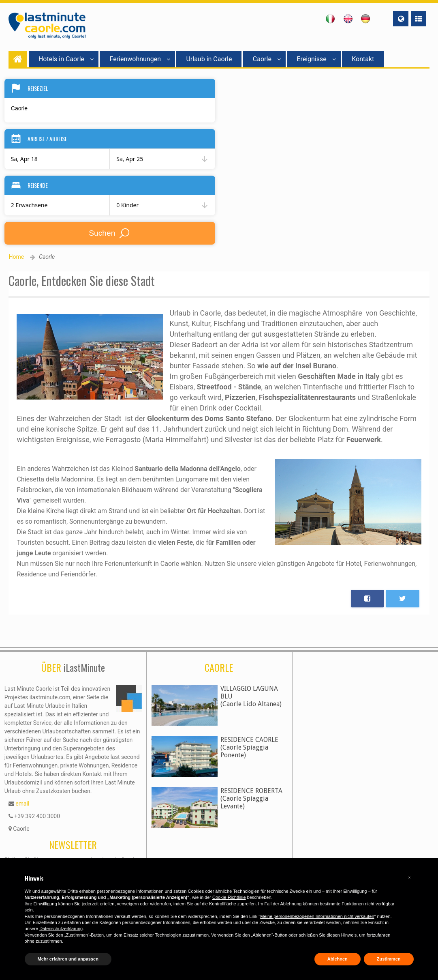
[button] (410, 877)
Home (16, 257)
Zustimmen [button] (389, 959)
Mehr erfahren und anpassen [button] (68, 959)
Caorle (267, 59)
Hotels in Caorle (66, 59)
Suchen (110, 233)
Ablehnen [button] (338, 959)
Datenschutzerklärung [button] (61, 928)
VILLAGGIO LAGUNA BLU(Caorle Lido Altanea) (251, 696)
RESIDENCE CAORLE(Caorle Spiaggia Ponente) (249, 747)
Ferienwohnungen (140, 59)
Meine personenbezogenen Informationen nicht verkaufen (317, 916)
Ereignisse (316, 59)
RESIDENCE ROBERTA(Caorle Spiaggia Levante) (251, 798)
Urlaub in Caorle (209, 59)
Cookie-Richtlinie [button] (229, 897)
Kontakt (363, 59)
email (22, 804)
